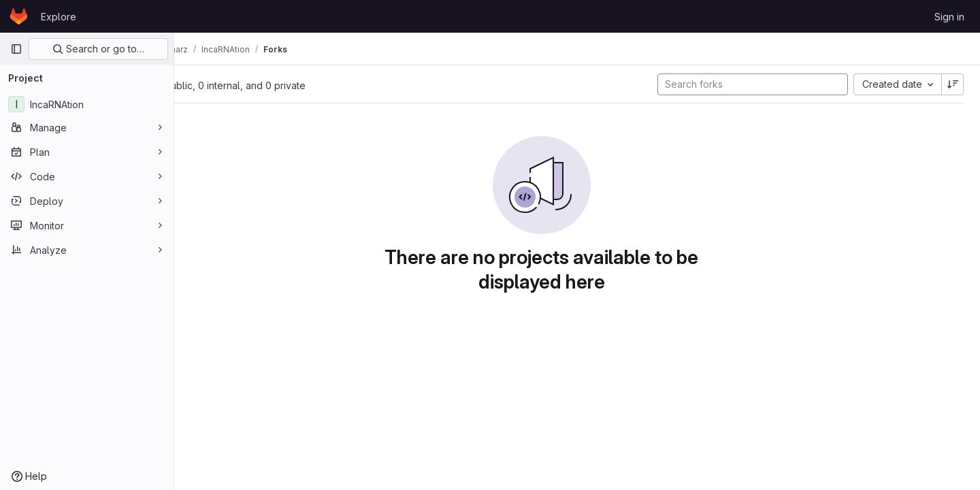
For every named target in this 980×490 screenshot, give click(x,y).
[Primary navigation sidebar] (16, 49)
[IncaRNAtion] (87, 104)
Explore (59, 17)
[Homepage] (19, 16)
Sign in (949, 17)
